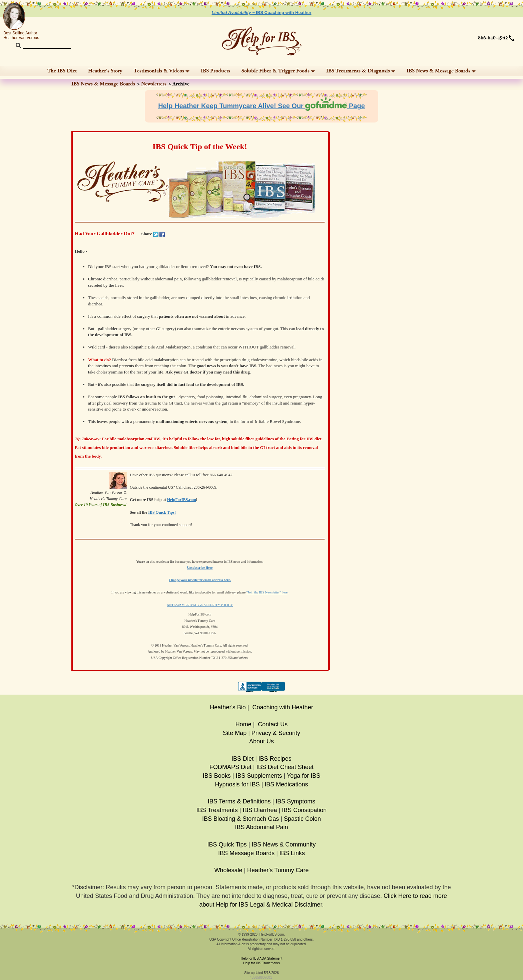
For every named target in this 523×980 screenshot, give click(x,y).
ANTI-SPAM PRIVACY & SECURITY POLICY (200, 605)
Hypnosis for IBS (237, 784)
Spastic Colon (302, 819)
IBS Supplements (259, 776)
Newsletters (154, 84)
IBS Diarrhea (260, 810)
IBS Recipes (275, 759)
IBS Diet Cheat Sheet (285, 767)
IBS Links (292, 853)
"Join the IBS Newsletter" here (267, 592)
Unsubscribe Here (200, 568)
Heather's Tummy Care (278, 870)
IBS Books (217, 776)
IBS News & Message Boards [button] (441, 71)
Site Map (235, 733)
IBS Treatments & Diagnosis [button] (361, 71)
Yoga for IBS (304, 776)
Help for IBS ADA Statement (262, 958)
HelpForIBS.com (182, 500)
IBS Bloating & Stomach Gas (240, 819)
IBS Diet (242, 759)
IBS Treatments (217, 810)
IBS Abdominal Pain (261, 827)
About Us (261, 741)
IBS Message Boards (246, 853)
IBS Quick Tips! (162, 512)
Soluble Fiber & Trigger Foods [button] (278, 71)
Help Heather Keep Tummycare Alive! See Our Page (261, 106)
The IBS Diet (62, 71)
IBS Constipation (304, 810)
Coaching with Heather (283, 707)
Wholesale (228, 870)
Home (243, 724)
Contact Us (273, 724)
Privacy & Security (276, 733)
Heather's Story (105, 71)
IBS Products (215, 71)
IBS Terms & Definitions (239, 801)
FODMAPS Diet (230, 767)
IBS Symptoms (295, 801)
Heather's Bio (228, 707)
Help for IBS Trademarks (261, 963)
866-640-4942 (493, 38)
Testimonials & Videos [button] (162, 71)
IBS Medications (286, 784)
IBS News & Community (284, 844)
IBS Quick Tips (227, 844)
